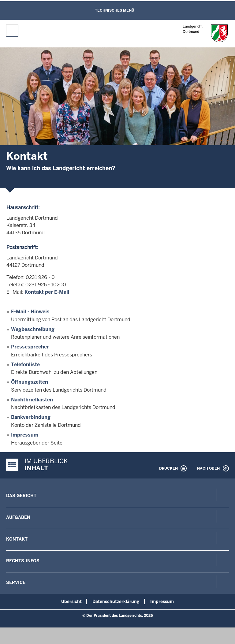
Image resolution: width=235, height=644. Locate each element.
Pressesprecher (30, 347)
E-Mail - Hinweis (30, 312)
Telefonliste (25, 365)
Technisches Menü (115, 10)
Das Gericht (21, 496)
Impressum (25, 435)
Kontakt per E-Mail (47, 292)
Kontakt (17, 539)
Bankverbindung (31, 417)
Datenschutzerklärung (116, 601)
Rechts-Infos (23, 561)
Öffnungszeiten (30, 382)
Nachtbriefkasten (32, 400)
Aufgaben (18, 517)
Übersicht (71, 601)
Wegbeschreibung (33, 329)
